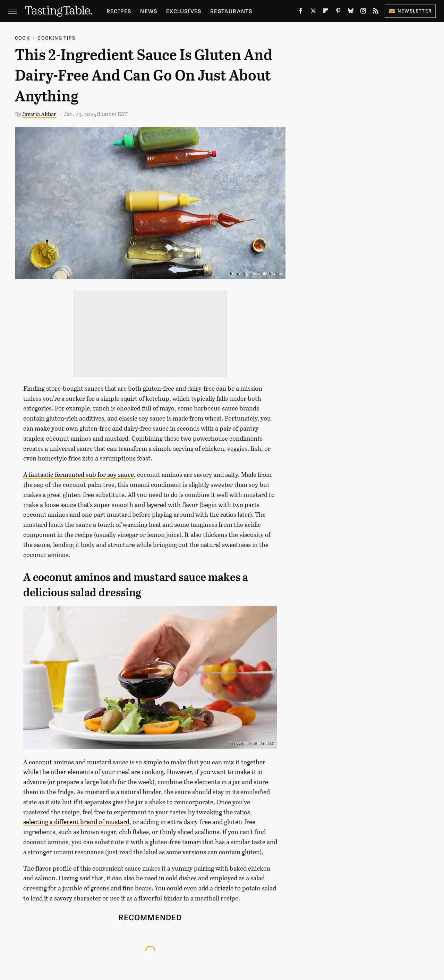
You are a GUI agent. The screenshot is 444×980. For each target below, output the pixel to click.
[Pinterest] (338, 12)
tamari (191, 842)
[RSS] (376, 12)
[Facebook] (301, 12)
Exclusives (184, 11)
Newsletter (410, 11)
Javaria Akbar (39, 114)
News (149, 11)
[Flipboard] (326, 12)
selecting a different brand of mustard (76, 822)
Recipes (119, 11)
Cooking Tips (56, 38)
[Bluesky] (351, 12)
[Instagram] (363, 12)
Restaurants (231, 11)
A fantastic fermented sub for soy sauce (79, 474)
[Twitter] (313, 12)
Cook (22, 38)
